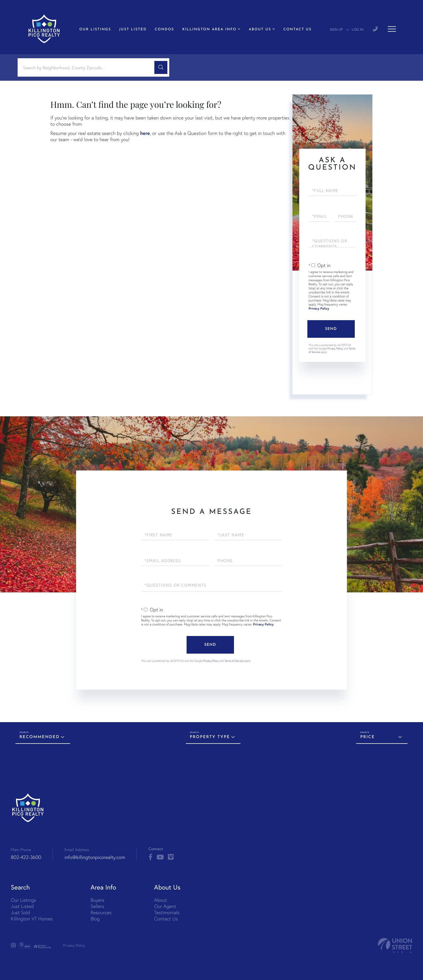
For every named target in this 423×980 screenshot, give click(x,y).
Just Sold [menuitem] (20, 912)
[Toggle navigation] (392, 29)
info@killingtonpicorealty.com (95, 857)
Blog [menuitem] (95, 919)
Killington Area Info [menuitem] (209, 30)
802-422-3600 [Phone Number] (26, 857)
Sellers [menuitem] (97, 906)
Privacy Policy (319, 309)
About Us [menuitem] (260, 30)
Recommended (40, 737)
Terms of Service (234, 661)
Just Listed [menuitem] (133, 30)
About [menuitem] (160, 900)
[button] (161, 67)
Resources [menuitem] (101, 912)
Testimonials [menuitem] (167, 912)
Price (367, 737)
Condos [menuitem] (164, 30)
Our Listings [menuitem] (95, 30)
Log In (358, 30)
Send (331, 329)
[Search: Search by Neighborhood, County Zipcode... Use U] (88, 68)
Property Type (210, 737)
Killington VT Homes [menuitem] (32, 919)
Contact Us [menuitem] (297, 30)
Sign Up (336, 30)
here (145, 133)
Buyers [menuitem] (97, 900)
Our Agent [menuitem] (165, 906)
